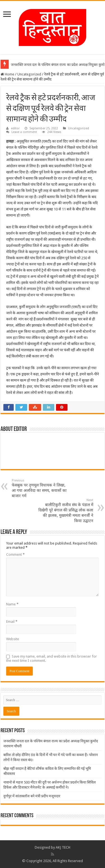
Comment (15, 554)
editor (15, 128)
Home (7, 74)
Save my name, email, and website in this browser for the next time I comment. (52, 658)
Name (12, 604)
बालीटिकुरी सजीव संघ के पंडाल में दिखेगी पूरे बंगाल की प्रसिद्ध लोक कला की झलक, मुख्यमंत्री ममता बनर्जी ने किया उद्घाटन (65, 511)
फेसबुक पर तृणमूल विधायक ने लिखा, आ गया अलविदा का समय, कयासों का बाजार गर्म (40, 488)
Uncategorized (29, 74)
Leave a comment (24, 132)
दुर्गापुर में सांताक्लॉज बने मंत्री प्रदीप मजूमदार (32, 796)
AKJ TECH (63, 847)
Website (13, 639)
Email (12, 622)
